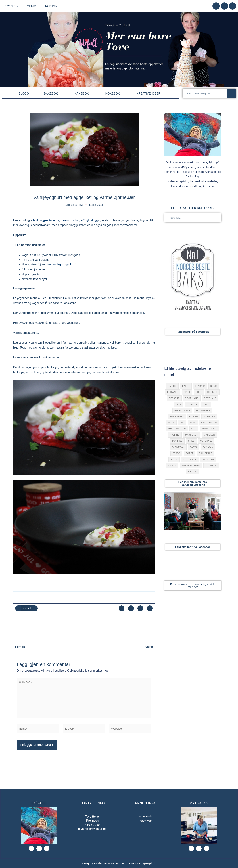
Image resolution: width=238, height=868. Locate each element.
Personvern (146, 822)
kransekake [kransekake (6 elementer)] (209, 429)
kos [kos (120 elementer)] (194, 429)
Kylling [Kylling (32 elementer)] (175, 435)
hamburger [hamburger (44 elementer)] (203, 410)
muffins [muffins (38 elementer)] (177, 441)
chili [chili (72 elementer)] (199, 392)
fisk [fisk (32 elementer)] (178, 404)
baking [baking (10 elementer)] (172, 386)
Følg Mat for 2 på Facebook (193, 547)
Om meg (13, 6)
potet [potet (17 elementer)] (190, 453)
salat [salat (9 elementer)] (174, 459)
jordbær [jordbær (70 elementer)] (209, 416)
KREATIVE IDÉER (149, 94)
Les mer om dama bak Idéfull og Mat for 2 (193, 483)
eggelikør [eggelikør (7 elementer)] (192, 398)
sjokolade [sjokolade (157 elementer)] (190, 459)
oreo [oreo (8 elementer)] (191, 441)
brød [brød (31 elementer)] (187, 392)
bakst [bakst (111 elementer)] (186, 386)
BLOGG (24, 94)
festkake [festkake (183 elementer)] (210, 398)
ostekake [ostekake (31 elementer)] (206, 441)
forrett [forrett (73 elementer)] (192, 404)
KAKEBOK (82, 94)
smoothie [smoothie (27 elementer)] (208, 459)
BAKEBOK (52, 94)
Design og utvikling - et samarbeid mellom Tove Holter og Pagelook (119, 864)
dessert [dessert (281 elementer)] (174, 398)
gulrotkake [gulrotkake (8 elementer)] (182, 410)
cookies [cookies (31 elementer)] (212, 392)
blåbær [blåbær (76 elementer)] (200, 386)
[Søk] (231, 93)
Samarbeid (146, 817)
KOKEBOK (113, 94)
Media (32, 6)
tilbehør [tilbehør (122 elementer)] (211, 465)
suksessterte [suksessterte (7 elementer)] (191, 465)
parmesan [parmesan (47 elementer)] (178, 447)
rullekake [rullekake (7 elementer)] (206, 453)
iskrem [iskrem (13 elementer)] (194, 416)
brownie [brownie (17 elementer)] (173, 392)
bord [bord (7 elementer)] (214, 386)
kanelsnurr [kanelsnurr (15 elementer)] (209, 423)
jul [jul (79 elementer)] (182, 423)
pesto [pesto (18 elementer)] (176, 453)
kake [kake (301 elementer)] (193, 423)
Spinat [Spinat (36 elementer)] (172, 465)
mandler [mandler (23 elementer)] (209, 435)
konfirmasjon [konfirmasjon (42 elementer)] (177, 429)
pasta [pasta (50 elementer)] (194, 447)
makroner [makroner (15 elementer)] (192, 435)
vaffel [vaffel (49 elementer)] (192, 472)
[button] (26, 608)
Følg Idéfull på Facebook (193, 332)
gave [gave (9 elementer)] (206, 404)
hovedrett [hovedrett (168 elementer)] (177, 416)
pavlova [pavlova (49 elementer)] (208, 447)
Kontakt (52, 6)
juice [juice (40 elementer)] (171, 423)
